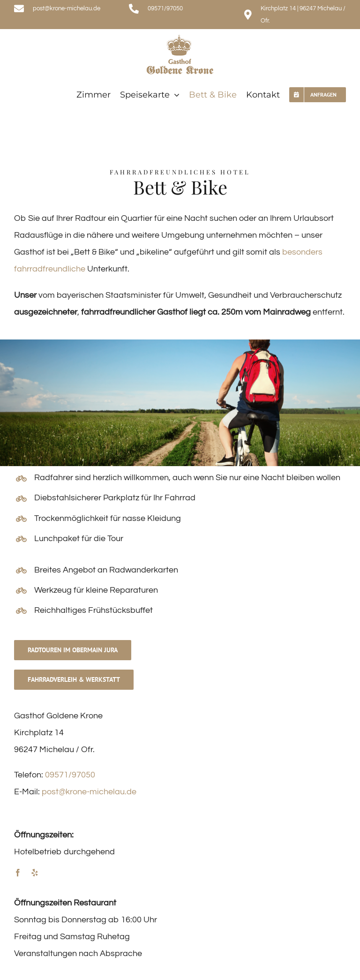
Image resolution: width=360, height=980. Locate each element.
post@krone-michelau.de (89, 792)
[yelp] (35, 873)
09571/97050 (70, 775)
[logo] (180, 38)
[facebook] (18, 873)
